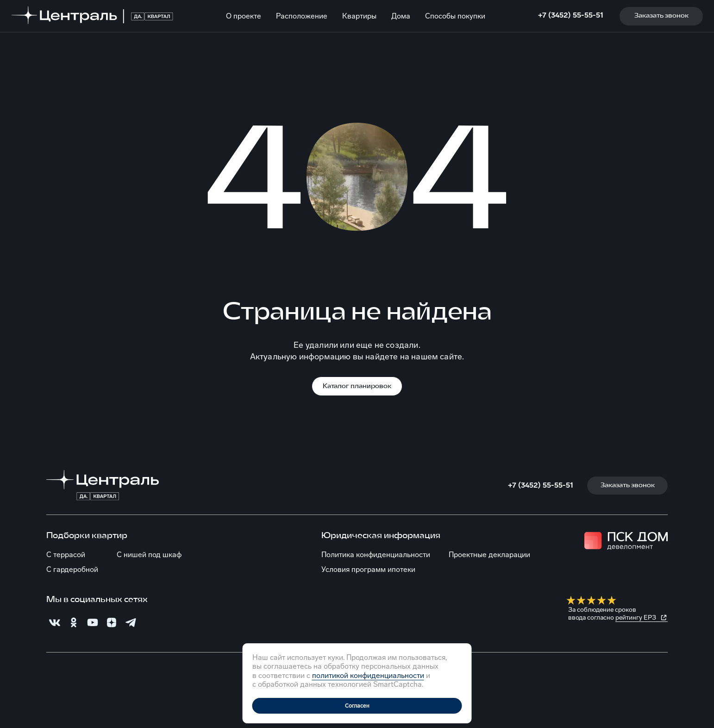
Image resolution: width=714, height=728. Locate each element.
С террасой (66, 555)
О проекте (244, 16)
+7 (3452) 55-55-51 (571, 15)
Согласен (357, 706)
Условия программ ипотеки (368, 569)
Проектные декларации (489, 555)
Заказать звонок (661, 16)
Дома (401, 16)
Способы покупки (455, 16)
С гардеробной (72, 569)
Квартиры (359, 16)
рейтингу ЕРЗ (636, 618)
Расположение (302, 16)
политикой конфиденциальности (368, 675)
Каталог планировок (357, 386)
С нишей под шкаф (149, 555)
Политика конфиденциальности (376, 555)
